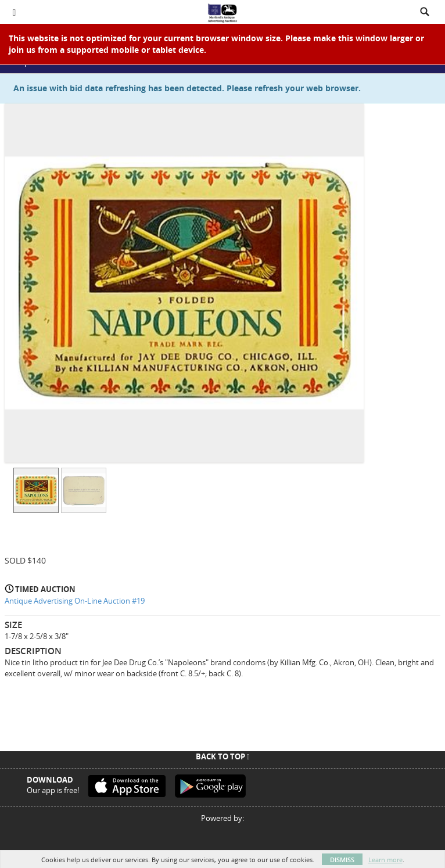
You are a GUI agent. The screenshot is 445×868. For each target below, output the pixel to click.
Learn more (385, 860)
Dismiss (342, 860)
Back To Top (223, 756)
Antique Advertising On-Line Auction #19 (75, 601)
